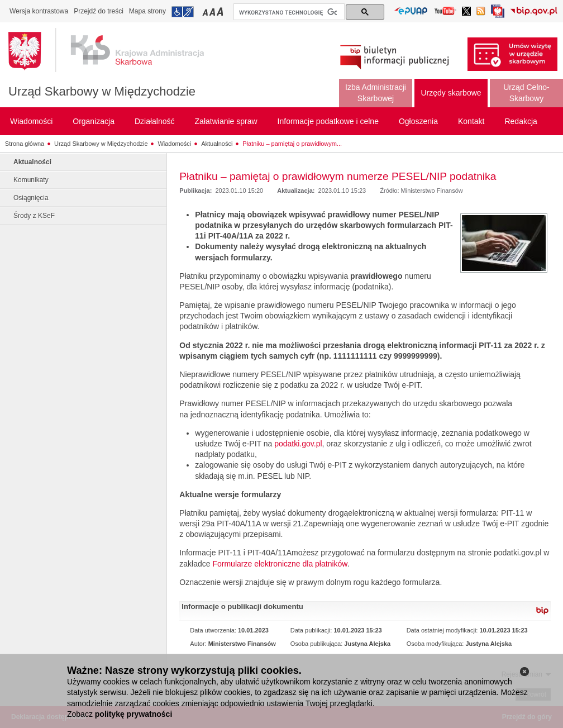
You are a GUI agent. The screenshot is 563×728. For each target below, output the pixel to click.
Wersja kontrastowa (39, 11)
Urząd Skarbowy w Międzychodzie (102, 91)
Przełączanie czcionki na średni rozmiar (213, 11)
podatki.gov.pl (298, 444)
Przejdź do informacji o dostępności (183, 12)
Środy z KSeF (34, 216)
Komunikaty (31, 180)
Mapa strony (147, 11)
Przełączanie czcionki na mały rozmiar (206, 11)
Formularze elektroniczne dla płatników (280, 564)
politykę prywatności (133, 714)
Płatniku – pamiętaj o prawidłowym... (292, 144)
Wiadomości (174, 144)
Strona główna (25, 144)
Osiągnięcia (31, 198)
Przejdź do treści (99, 11)
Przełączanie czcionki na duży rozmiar (221, 11)
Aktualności (217, 144)
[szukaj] (288, 12)
